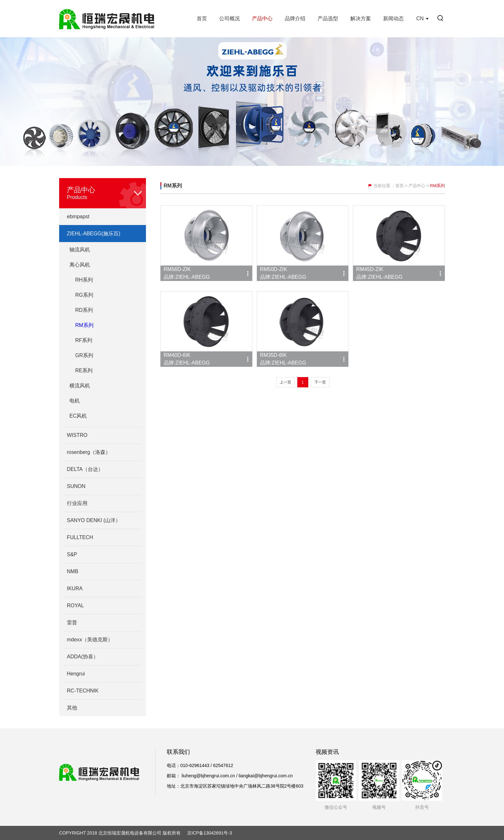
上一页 (285, 382)
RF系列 (84, 340)
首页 (202, 18)
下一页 (320, 382)
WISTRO (77, 435)
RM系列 (84, 325)
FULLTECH (80, 537)
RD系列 (84, 310)
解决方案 (361, 18)
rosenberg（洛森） (89, 452)
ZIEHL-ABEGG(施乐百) (94, 234)
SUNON (76, 486)
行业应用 (77, 503)
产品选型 (328, 18)
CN (420, 18)
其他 (72, 708)
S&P (72, 554)
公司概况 (230, 18)
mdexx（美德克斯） (90, 640)
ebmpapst (78, 217)
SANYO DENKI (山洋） (94, 520)
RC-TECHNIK (83, 691)
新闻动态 (393, 18)
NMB (73, 571)
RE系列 (84, 370)
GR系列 (84, 355)
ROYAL (75, 605)
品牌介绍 (295, 18)
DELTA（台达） (85, 469)
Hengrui (76, 674)
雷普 (72, 623)
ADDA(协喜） (83, 657)
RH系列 (84, 280)
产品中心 (262, 18)
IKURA (75, 588)
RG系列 (84, 295)
